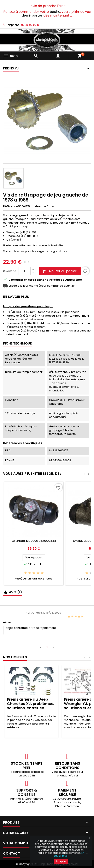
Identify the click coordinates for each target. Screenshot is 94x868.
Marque (40, 206)
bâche (55, 12)
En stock (30, 280)
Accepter (61, 861)
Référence (10, 206)
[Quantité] (24, 271)
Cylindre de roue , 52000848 (34, 541)
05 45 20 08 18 (30, 25)
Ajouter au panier (60, 271)
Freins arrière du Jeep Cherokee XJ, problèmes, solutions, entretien (31, 704)
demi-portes (32, 15)
